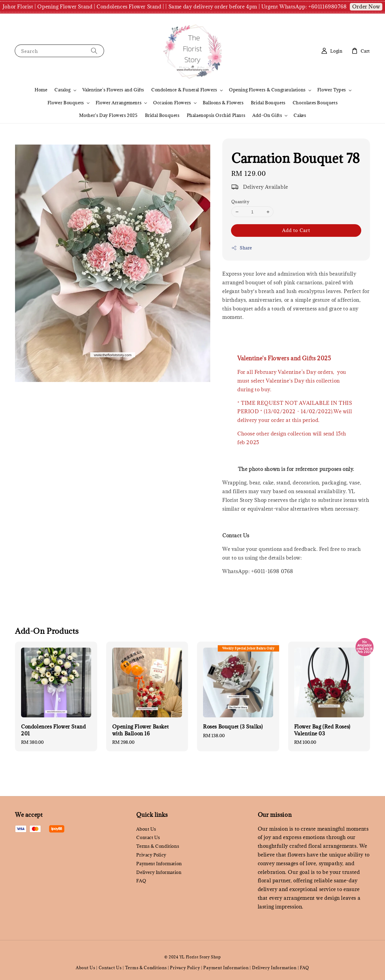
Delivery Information (159, 872)
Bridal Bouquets (268, 103)
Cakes (300, 115)
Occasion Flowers (172, 103)
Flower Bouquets (66, 103)
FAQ (141, 881)
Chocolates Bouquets (315, 103)
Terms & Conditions (158, 846)
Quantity (240, 202)
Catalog (62, 90)
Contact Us (148, 837)
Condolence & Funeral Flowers (184, 90)
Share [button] (242, 248)
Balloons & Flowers (223, 103)
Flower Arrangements (119, 103)
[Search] (94, 51)
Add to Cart (296, 230)
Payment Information (159, 864)
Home (41, 90)
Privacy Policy (151, 855)
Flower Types (332, 90)
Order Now (366, 7)
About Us (146, 829)
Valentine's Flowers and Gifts (113, 90)
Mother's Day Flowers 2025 (108, 115)
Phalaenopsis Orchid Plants (216, 115)
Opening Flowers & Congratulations (267, 90)
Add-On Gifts (267, 115)
